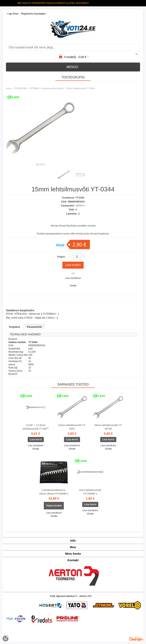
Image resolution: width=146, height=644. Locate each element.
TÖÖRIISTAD (21, 88)
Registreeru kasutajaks (33, 14)
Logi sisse (13, 14)
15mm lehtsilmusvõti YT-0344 (80, 88)
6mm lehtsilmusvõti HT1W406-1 (90, 492)
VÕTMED (35, 88)
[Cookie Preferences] (6, 638)
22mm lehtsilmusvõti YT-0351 (72, 427)
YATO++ (80, 206)
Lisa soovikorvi (73, 278)
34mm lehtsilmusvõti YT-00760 (108, 427)
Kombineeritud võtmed (53, 88)
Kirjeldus (15, 327)
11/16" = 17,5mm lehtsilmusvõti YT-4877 (36, 427)
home (9, 88)
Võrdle (73, 286)
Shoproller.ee (136, 639)
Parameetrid (34, 327)
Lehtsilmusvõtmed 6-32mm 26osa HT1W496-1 (54, 492)
